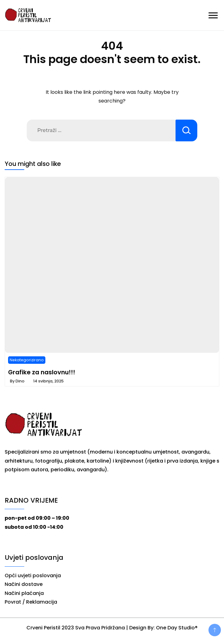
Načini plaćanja (24, 593)
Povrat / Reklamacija (31, 602)
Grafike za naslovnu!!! (42, 372)
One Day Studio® (177, 628)
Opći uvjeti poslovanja (33, 575)
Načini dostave (24, 584)
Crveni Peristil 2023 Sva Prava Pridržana (76, 628)
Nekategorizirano (27, 360)
